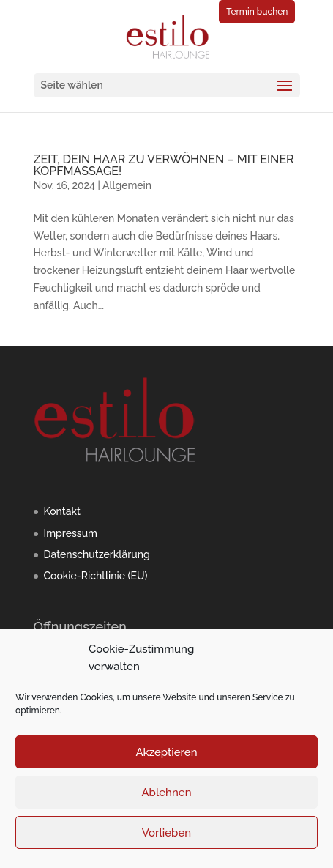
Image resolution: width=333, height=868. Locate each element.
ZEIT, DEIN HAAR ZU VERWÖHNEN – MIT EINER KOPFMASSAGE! (164, 165)
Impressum (71, 533)
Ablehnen (166, 793)
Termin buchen (257, 12)
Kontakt (62, 511)
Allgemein (127, 185)
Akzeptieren (166, 752)
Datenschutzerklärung (97, 554)
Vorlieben (166, 833)
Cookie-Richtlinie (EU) (96, 576)
